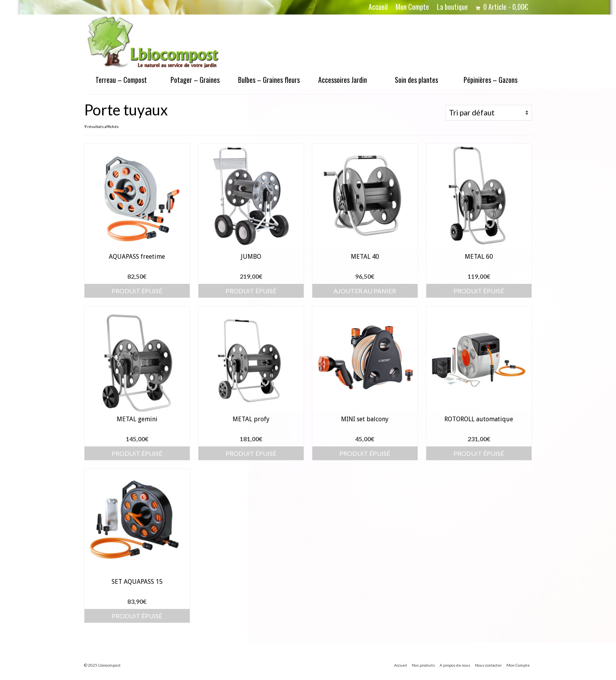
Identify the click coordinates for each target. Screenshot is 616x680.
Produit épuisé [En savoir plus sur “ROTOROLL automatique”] (479, 453)
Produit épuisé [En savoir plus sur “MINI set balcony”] (365, 453)
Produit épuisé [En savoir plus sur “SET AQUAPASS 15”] (137, 616)
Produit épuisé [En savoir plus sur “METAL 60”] (479, 291)
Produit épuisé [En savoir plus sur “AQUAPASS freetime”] (137, 291)
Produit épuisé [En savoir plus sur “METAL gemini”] (137, 453)
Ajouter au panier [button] (365, 291)
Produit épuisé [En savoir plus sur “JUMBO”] (251, 291)
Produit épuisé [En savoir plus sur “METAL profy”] (251, 453)
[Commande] (489, 113)
